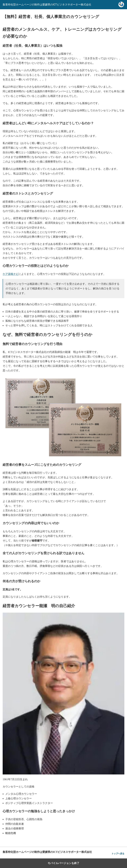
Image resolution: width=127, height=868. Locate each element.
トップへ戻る (118, 854)
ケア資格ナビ (11, 274)
